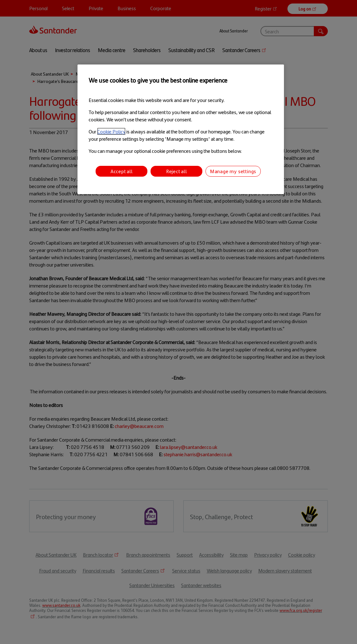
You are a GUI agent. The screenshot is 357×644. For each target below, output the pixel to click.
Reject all (177, 171)
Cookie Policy (111, 131)
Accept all (122, 171)
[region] (181, 129)
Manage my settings (233, 171)
